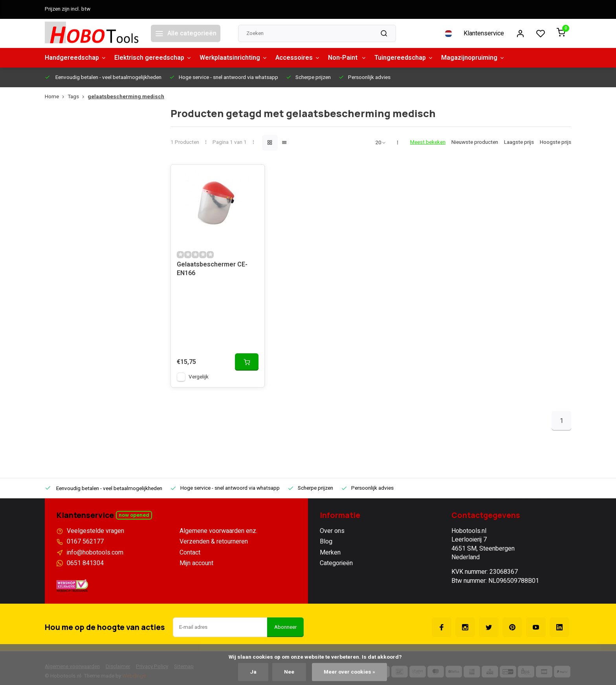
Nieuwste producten (475, 142)
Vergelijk (199, 377)
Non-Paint (347, 58)
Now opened (134, 515)
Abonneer (285, 627)
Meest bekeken (428, 142)
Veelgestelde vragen (95, 531)
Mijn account (196, 563)
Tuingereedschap (404, 58)
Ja (253, 672)
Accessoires (298, 58)
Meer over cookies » (349, 672)
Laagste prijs (519, 142)
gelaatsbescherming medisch (126, 97)
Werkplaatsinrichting (234, 58)
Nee (289, 672)
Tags (78, 97)
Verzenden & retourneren (214, 542)
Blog (326, 542)
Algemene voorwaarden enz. (218, 531)
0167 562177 (85, 542)
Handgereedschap (76, 58)
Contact (190, 553)
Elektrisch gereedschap (153, 58)
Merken (330, 553)
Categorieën (336, 563)
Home (56, 97)
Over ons (332, 531)
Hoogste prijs (555, 142)
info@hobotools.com (95, 553)
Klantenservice (484, 33)
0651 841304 (85, 563)
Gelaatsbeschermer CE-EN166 (212, 269)
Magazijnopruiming (473, 58)
